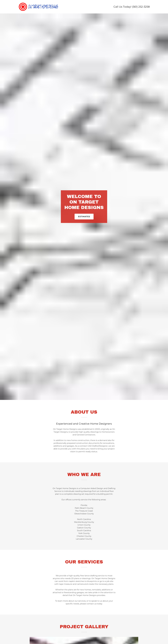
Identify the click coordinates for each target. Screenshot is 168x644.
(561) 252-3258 (141, 7)
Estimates (84, 217)
